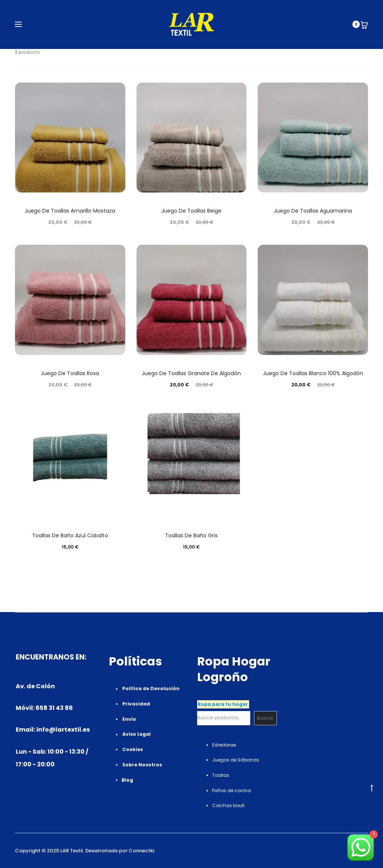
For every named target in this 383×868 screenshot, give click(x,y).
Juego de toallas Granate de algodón (191, 373)
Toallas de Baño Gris (191, 535)
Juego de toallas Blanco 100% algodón (313, 373)
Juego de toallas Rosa (70, 373)
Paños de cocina (232, 790)
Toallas (221, 775)
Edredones (224, 745)
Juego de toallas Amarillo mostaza (70, 211)
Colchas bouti (228, 805)
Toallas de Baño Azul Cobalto (70, 535)
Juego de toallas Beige (191, 211)
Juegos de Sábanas (236, 760)
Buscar (265, 718)
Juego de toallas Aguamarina (313, 211)
